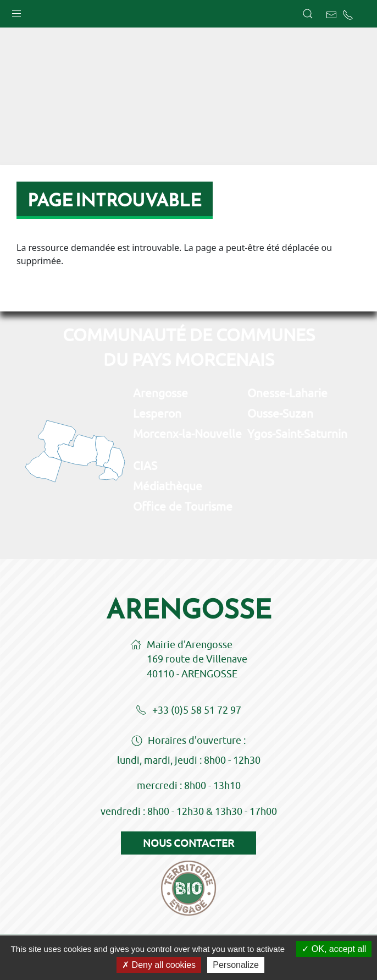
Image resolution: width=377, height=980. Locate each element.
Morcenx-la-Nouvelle (187, 434)
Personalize (236, 965)
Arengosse (160, 393)
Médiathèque (168, 486)
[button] (16, 11)
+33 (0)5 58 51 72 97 (188, 711)
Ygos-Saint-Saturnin (297, 434)
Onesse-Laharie (287, 393)
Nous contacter (188, 843)
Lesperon (157, 413)
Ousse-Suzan (280, 413)
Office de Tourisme (183, 506)
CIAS (145, 466)
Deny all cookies (159, 965)
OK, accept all (334, 949)
